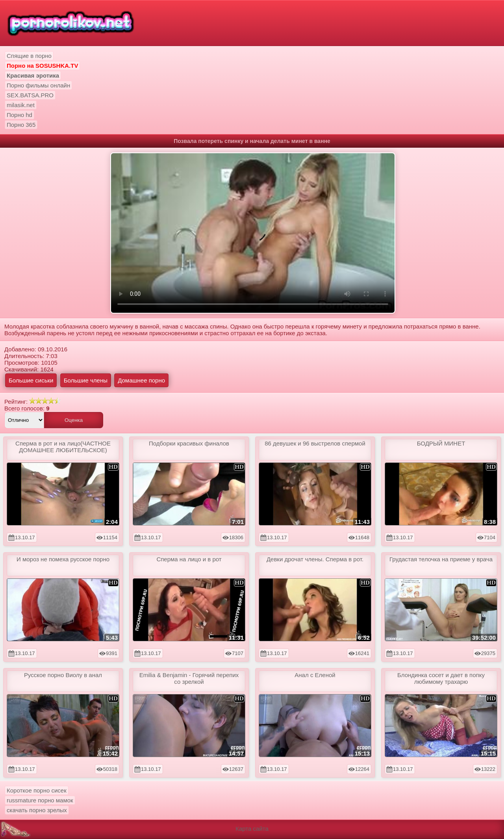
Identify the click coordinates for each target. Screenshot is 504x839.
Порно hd (19, 115)
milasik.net (21, 105)
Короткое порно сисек (37, 790)
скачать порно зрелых (37, 810)
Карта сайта (252, 829)
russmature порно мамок (40, 800)
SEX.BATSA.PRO (30, 95)
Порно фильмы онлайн (38, 85)
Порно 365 (21, 125)
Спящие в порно (29, 56)
